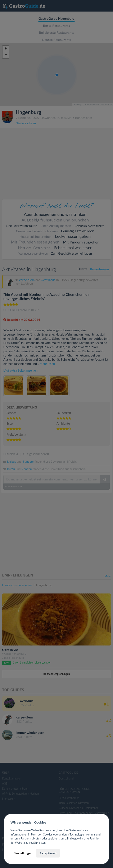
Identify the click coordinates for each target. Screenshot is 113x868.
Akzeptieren (48, 853)
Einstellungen (23, 853)
